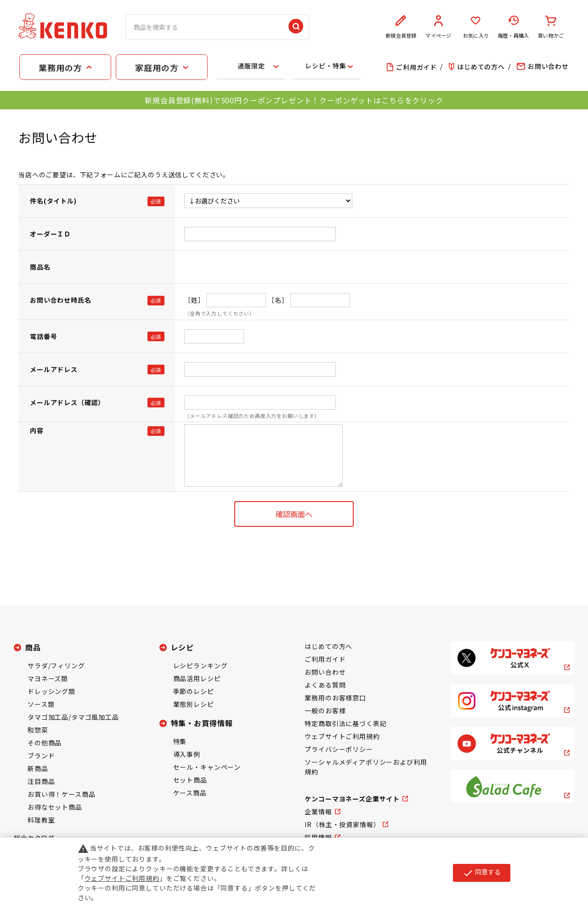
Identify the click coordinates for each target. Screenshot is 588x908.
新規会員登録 (401, 27)
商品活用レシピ (197, 678)
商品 (33, 647)
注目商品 (41, 781)
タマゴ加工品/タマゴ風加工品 (73, 717)
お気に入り (476, 27)
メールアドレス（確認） (67, 402)
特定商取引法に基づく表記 (345, 723)
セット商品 (190, 780)
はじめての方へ (328, 646)
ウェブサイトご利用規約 (342, 736)
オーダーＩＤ (50, 234)
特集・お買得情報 (202, 723)
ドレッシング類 (51, 691)
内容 (37, 430)
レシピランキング (201, 665)
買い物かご (551, 27)
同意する (482, 873)
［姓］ (195, 300)
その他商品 (45, 743)
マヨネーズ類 (48, 678)
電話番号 (43, 336)
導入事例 (187, 754)
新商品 (38, 768)
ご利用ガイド (325, 659)
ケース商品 (190, 793)
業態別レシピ (194, 704)
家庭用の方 (157, 68)
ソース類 (41, 704)
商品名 (40, 267)
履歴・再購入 (514, 27)
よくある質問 (325, 685)
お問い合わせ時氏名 (61, 300)
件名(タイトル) (53, 201)
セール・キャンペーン (207, 767)
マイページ (439, 27)
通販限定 (251, 66)
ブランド (41, 756)
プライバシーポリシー (339, 749)
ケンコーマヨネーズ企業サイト (352, 799)
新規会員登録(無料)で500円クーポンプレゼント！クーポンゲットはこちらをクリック (294, 100)
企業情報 (318, 812)
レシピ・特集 (325, 66)
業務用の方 (60, 68)
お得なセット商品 (55, 807)
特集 (180, 741)
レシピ (183, 647)
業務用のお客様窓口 (335, 698)
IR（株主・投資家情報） (342, 824)
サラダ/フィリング (56, 665)
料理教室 (41, 820)
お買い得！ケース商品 (61, 794)
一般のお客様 (325, 711)
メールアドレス (54, 369)
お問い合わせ (325, 672)
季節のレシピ (194, 691)
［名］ (278, 300)
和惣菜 (38, 730)
